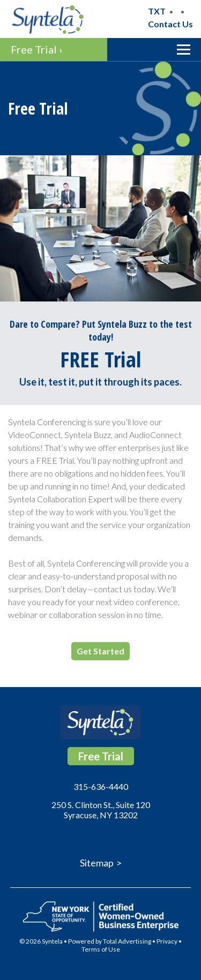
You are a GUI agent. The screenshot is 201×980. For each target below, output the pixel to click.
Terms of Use (101, 949)
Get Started (100, 651)
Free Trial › (36, 49)
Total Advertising (127, 941)
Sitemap (97, 863)
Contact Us (170, 24)
